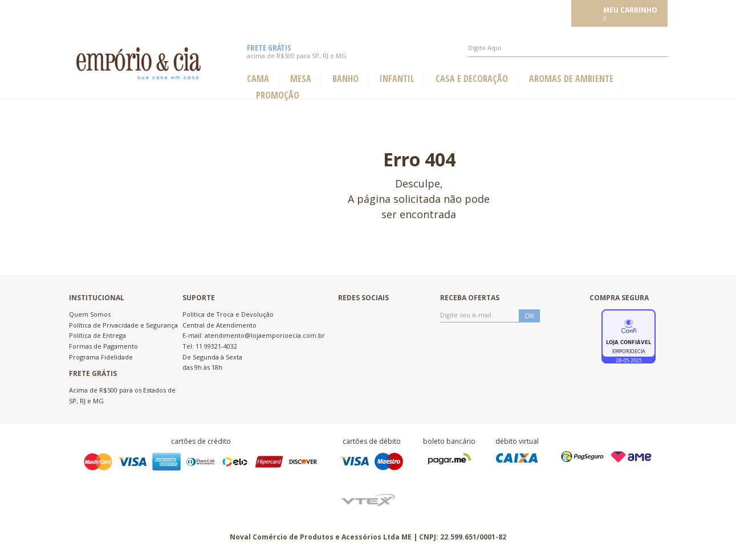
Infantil (397, 79)
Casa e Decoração (472, 79)
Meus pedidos (486, 13)
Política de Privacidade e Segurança (123, 325)
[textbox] (568, 48)
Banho (345, 79)
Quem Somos (90, 314)
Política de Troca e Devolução (228, 314)
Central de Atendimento (219, 325)
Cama (258, 79)
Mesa (301, 79)
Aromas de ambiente (571, 79)
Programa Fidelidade (101, 357)
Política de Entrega (97, 335)
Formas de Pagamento (103, 346)
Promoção (278, 95)
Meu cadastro (543, 13)
